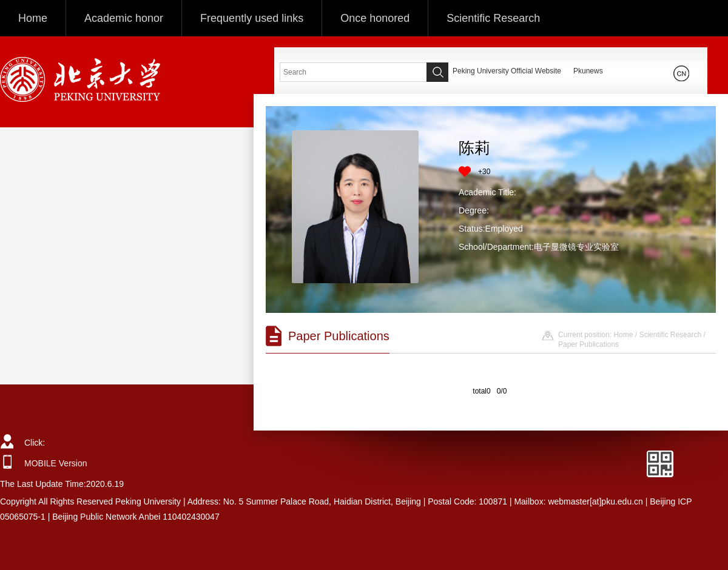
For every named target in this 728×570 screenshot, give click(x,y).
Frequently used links (252, 18)
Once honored (375, 18)
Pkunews (588, 71)
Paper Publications (588, 344)
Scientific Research (493, 18)
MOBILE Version (56, 463)
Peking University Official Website (507, 71)
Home (33, 18)
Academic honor (124, 18)
